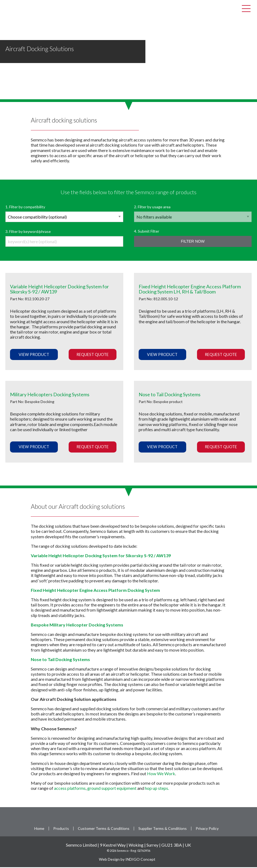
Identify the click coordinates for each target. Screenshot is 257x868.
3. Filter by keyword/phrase (64, 239)
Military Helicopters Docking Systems (50, 395)
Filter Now (193, 242)
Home (39, 829)
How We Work (161, 774)
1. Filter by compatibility (64, 214)
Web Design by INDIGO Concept (128, 860)
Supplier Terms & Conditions (163, 829)
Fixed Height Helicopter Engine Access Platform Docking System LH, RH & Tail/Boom (190, 290)
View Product (34, 355)
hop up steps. (157, 789)
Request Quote (93, 355)
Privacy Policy (207, 829)
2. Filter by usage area (193, 214)
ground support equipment (112, 789)
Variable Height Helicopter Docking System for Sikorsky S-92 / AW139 (59, 290)
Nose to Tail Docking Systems (170, 395)
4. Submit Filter (193, 239)
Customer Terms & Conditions (104, 829)
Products (61, 829)
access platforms (70, 789)
